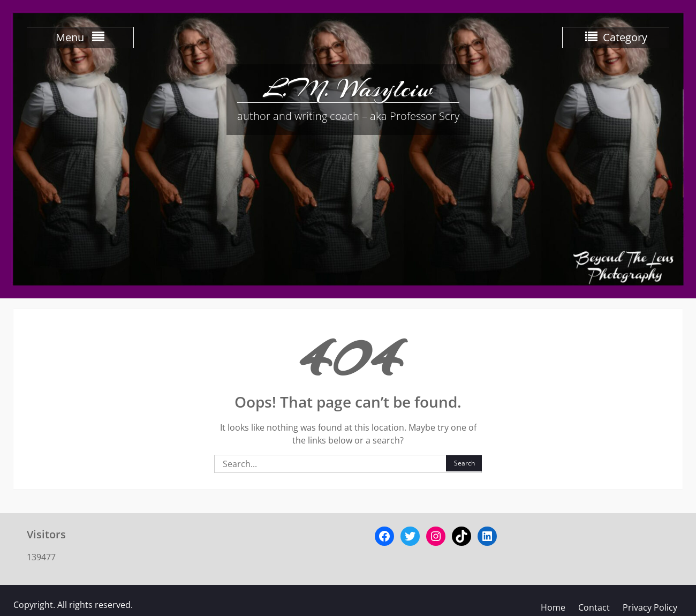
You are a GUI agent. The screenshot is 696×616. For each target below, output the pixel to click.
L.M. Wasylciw (348, 88)
